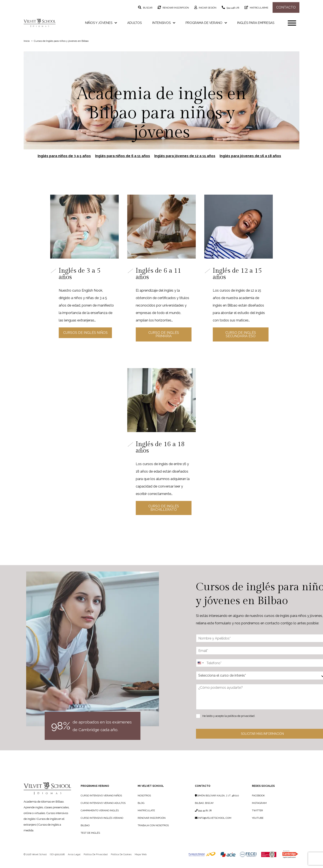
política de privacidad (241, 723)
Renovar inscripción (175, 8)
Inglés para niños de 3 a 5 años (64, 156)
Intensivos (164, 23)
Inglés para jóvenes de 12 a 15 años (185, 156)
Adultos (134, 23)
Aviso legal (74, 862)
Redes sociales (263, 793)
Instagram (259, 810)
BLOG (141, 810)
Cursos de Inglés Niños (85, 340)
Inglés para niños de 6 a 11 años (123, 156)
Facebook (258, 803)
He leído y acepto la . (229, 723)
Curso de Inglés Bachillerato (163, 514)
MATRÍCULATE (146, 818)
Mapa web (141, 862)
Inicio (27, 41)
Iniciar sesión (207, 8)
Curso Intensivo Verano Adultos (103, 810)
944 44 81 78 (203, 818)
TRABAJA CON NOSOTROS (153, 833)
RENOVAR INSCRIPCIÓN (152, 825)
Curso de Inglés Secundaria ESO (240, 334)
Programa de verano (206, 23)
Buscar (147, 8)
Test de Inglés (90, 840)
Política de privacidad (96, 862)
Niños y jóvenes (101, 23)
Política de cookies (121, 862)
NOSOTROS (144, 803)
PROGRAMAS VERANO (95, 793)
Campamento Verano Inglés (100, 818)
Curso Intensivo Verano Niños (101, 803)
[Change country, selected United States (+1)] (200, 670)
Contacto (286, 7)
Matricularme (259, 8)
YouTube (258, 825)
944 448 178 (233, 8)
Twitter (257, 818)
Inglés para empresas (256, 23)
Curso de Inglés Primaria (163, 334)
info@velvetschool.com (213, 825)
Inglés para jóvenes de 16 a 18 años (250, 156)
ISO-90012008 (57, 862)
